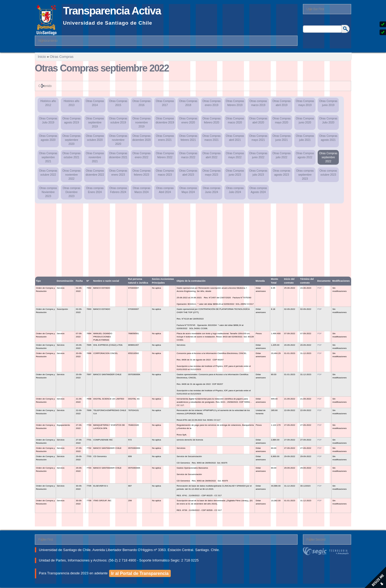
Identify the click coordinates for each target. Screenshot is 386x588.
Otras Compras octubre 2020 (95, 138)
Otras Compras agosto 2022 (305, 155)
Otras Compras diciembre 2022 (95, 173)
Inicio (42, 57)
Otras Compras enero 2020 (188, 120)
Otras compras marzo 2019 (258, 103)
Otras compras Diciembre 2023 (72, 192)
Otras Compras (62, 57)
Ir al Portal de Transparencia (140, 573)
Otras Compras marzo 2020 (235, 120)
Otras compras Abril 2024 (165, 190)
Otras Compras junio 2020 (305, 120)
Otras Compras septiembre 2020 (72, 140)
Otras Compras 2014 (95, 103)
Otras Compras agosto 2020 (48, 138)
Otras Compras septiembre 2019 (95, 123)
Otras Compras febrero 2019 (235, 103)
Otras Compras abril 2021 (235, 138)
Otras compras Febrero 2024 (118, 190)
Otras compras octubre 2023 (328, 173)
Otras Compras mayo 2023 (211, 173)
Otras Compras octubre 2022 (48, 173)
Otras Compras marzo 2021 (211, 138)
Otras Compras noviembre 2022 (72, 175)
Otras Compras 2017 (165, 103)
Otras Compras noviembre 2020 (118, 140)
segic (327, 551)
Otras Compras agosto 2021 (328, 138)
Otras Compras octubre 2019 (118, 120)
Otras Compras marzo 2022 (188, 155)
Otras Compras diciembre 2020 (142, 138)
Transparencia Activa (112, 11)
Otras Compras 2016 (142, 103)
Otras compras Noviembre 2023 (48, 192)
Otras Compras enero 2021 (165, 138)
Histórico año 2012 (48, 103)
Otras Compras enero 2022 (142, 155)
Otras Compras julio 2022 (282, 155)
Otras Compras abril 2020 (258, 120)
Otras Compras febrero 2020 (211, 120)
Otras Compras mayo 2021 (258, 138)
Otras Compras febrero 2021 (188, 138)
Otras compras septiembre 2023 (305, 175)
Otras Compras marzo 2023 (165, 173)
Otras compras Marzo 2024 (142, 190)
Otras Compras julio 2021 (305, 138)
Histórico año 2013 (72, 103)
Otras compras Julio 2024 (235, 190)
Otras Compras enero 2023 (118, 173)
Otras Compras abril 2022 (211, 155)
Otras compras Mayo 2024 (188, 190)
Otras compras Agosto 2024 (258, 190)
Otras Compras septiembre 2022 (328, 157)
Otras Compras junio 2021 (282, 138)
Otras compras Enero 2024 (95, 190)
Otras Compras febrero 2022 (165, 155)
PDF (320, 288)
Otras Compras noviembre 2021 (95, 157)
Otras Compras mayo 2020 (282, 120)
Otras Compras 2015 (118, 103)
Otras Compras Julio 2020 (328, 120)
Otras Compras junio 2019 (328, 103)
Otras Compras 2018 (188, 103)
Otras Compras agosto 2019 (72, 120)
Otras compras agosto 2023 (282, 173)
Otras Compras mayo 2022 (235, 155)
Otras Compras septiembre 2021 (48, 157)
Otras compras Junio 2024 (211, 190)
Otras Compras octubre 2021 (72, 155)
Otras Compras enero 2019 (211, 103)
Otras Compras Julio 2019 (48, 120)
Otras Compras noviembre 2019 (142, 123)
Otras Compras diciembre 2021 (118, 155)
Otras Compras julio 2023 (258, 173)
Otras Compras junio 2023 (235, 173)
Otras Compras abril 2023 (188, 173)
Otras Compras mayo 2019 (305, 103)
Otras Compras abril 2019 (282, 103)
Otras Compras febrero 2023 (142, 173)
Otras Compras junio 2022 (258, 155)
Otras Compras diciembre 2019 (165, 120)
